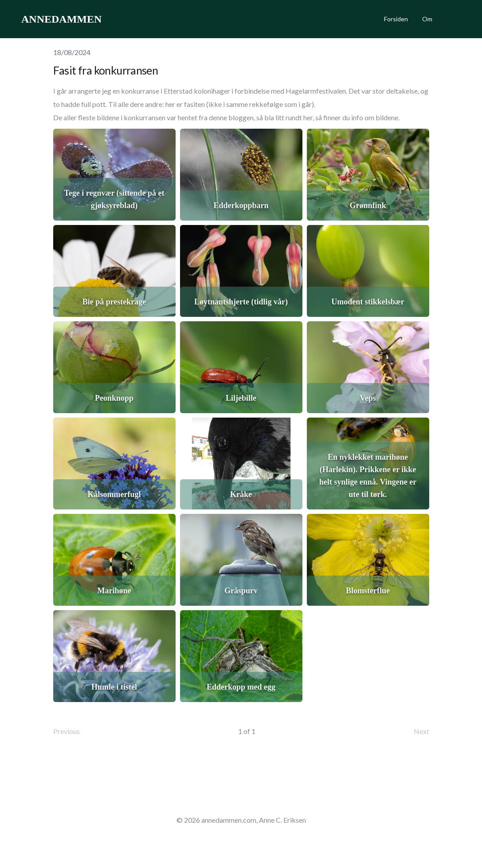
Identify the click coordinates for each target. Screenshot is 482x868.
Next (421, 731)
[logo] (61, 19)
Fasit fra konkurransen (106, 70)
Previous (67, 731)
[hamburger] (112, 19)
